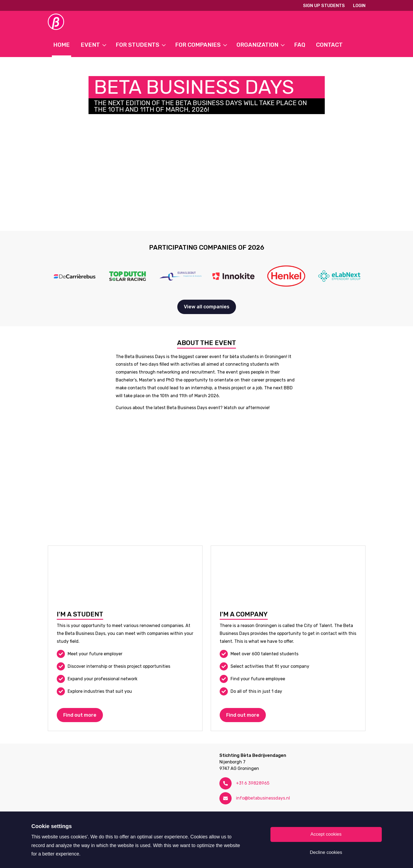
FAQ (300, 45)
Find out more (80, 715)
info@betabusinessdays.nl (263, 798)
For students (138, 45)
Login (359, 6)
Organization (257, 45)
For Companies (198, 45)
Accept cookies (326, 834)
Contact (329, 45)
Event (90, 45)
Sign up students (324, 6)
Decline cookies (326, 852)
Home (62, 45)
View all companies (207, 307)
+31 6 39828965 (253, 783)
